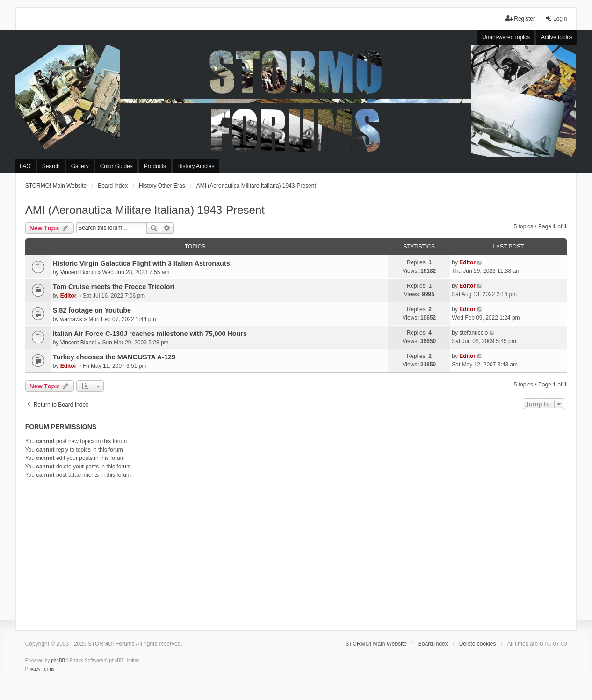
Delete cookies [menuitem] (478, 644)
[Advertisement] (296, 553)
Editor (467, 262)
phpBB (58, 660)
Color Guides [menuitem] (116, 166)
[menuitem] (33, 669)
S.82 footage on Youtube (92, 310)
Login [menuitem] (556, 18)
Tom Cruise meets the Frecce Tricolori (114, 287)
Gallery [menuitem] (80, 166)
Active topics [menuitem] (557, 37)
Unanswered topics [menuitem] (506, 37)
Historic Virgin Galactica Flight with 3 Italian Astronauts (141, 263)
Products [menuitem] (155, 166)
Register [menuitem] (520, 18)
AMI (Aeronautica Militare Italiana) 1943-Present (145, 210)
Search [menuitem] (51, 166)
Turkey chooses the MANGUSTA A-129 (114, 357)
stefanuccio (473, 333)
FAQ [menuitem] (25, 166)
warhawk (71, 319)
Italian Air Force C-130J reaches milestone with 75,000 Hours (150, 334)
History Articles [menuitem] (196, 166)
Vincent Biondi (78, 272)
